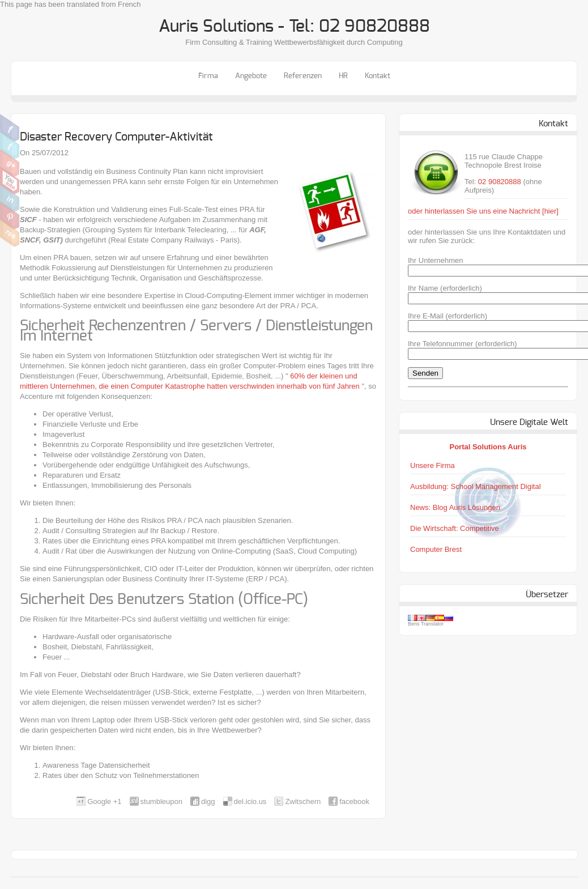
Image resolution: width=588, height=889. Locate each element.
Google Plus (10, 163)
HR (343, 76)
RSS (10, 233)
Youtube (10, 181)
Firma (208, 76)
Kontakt (378, 76)
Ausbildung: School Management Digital (476, 486)
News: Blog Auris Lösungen (455, 507)
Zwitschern (10, 146)
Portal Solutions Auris (488, 447)
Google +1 (104, 801)
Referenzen (303, 76)
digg (208, 801)
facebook (354, 801)
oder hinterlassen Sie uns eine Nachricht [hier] (483, 211)
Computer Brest (436, 549)
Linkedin (10, 198)
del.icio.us (250, 801)
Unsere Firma (433, 465)
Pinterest (10, 216)
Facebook (10, 128)
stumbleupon (161, 801)
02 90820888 (500, 182)
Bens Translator (426, 624)
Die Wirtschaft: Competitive (455, 528)
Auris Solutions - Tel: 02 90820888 (294, 27)
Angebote (251, 76)
